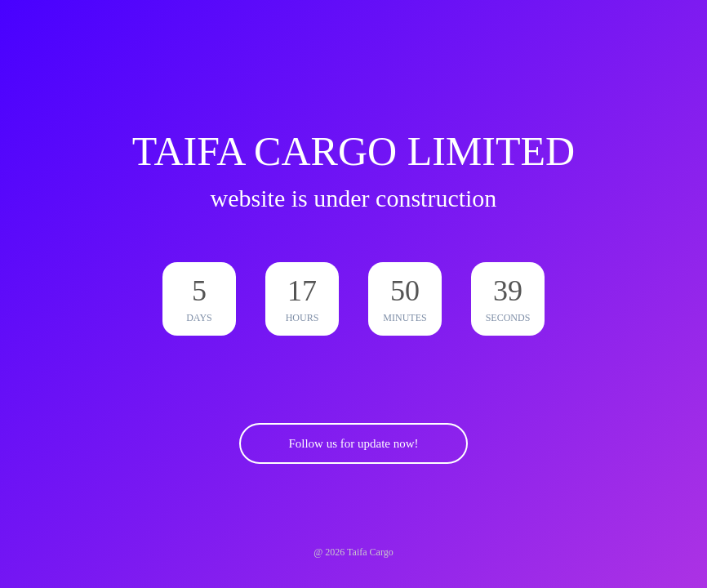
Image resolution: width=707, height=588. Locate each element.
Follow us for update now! (353, 443)
